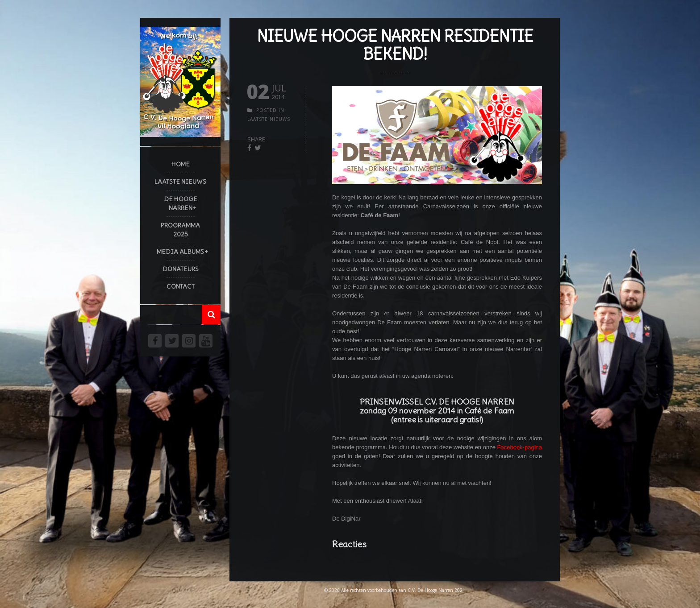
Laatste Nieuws (180, 182)
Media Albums (180, 252)
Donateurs (181, 269)
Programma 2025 (180, 230)
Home (181, 164)
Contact (181, 286)
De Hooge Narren (181, 203)
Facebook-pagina (520, 447)
